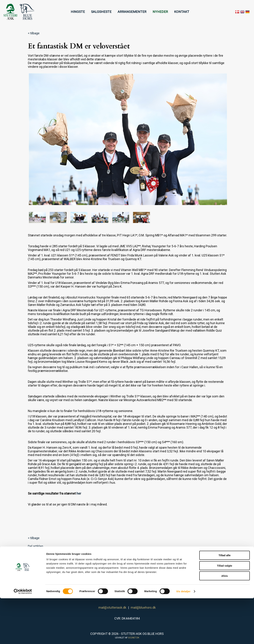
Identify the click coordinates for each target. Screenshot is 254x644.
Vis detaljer (183, 637)
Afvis (225, 622)
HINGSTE (78, 12)
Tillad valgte (225, 611)
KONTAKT (182, 12)
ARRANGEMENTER (132, 12)
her (79, 493)
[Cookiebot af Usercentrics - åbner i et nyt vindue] (23, 637)
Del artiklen (36, 546)
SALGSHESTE (101, 12)
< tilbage (34, 33)
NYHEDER (160, 12)
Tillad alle (225, 601)
